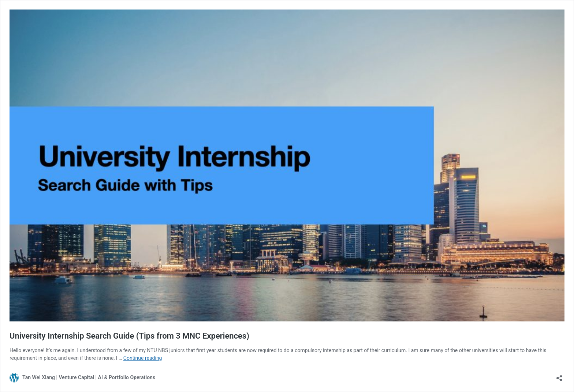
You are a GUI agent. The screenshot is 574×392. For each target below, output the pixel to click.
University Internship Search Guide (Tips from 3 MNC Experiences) (129, 336)
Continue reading (143, 358)
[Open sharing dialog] (559, 376)
